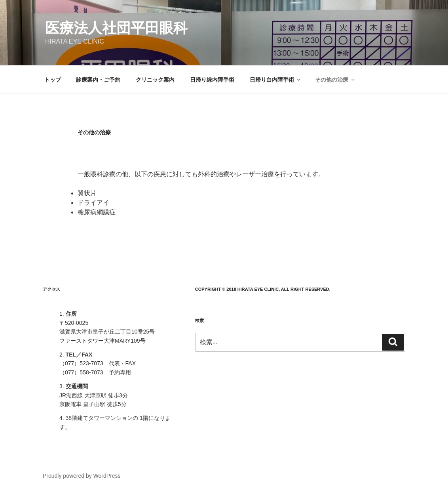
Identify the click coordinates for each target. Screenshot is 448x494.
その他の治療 (335, 80)
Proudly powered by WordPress (82, 476)
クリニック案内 (155, 80)
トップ (53, 80)
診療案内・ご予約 (98, 80)
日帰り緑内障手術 (212, 80)
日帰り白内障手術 (276, 80)
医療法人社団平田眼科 (116, 28)
